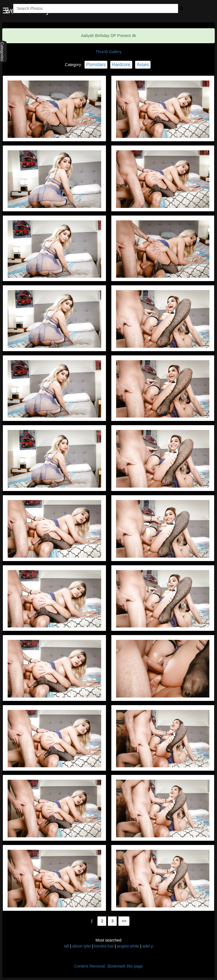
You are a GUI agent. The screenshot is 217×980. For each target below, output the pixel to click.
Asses (143, 65)
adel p (148, 946)
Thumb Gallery (108, 52)
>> (124, 921)
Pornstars (96, 65)
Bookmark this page (125, 966)
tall (66, 946)
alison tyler (82, 946)
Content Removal (90, 966)
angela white (128, 946)
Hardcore (121, 65)
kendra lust (104, 946)
